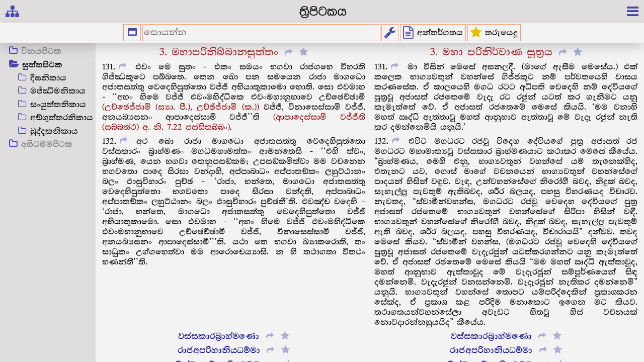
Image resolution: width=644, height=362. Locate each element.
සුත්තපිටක (42, 65)
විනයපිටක (41, 52)
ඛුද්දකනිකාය (54, 131)
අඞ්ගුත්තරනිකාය (62, 118)
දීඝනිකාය (48, 78)
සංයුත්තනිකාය (58, 105)
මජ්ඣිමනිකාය (58, 91)
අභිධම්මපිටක (47, 145)
